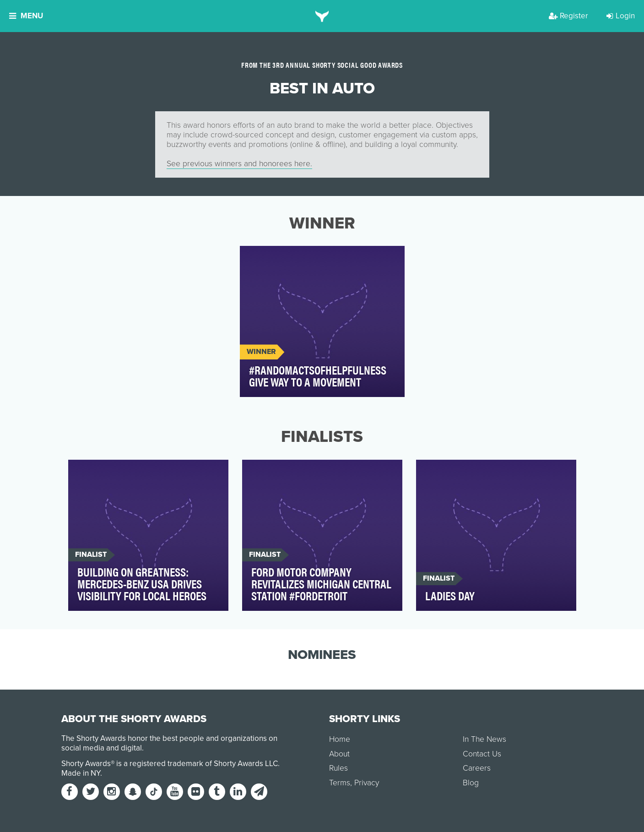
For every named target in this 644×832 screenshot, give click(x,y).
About (339, 754)
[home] (322, 16)
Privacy (367, 783)
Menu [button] (26, 16)
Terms (340, 783)
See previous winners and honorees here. (239, 164)
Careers (477, 768)
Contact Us (482, 754)
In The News (484, 739)
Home (340, 739)
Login (621, 16)
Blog (471, 783)
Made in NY (81, 773)
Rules (338, 768)
